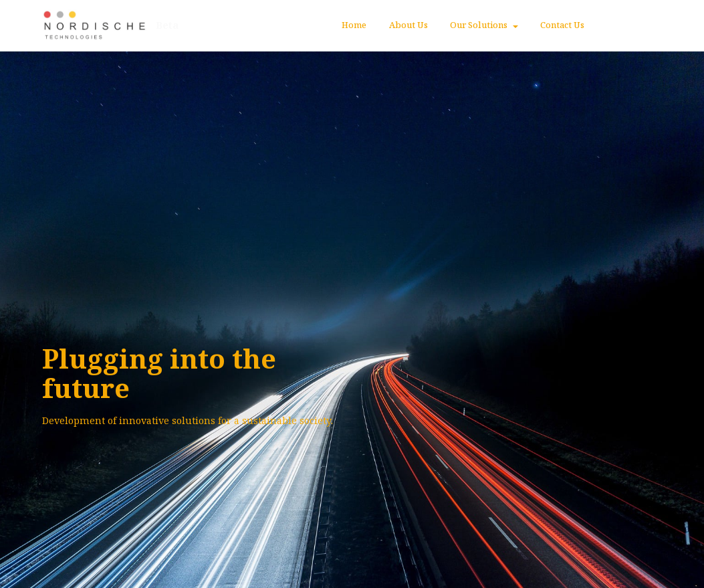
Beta (168, 25)
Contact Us (562, 25)
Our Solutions (479, 25)
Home (354, 25)
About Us (408, 25)
